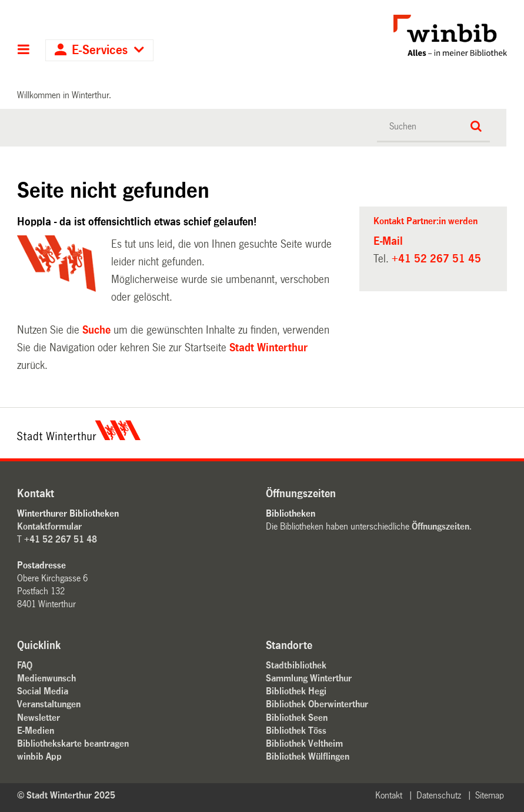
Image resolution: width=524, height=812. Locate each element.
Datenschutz (439, 795)
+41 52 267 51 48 (61, 539)
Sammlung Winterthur (309, 678)
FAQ (25, 665)
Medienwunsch (46, 678)
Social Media (43, 691)
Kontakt (389, 795)
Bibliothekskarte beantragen (73, 743)
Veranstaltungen (49, 704)
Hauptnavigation (24, 51)
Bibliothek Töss (296, 731)
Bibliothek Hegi (296, 691)
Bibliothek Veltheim (304, 743)
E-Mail (388, 241)
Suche (96, 330)
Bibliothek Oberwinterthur (317, 704)
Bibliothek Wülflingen (308, 756)
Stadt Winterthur (268, 348)
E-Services (100, 50)
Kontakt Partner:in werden (425, 221)
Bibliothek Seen (297, 718)
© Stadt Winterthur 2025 (66, 795)
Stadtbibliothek (296, 665)
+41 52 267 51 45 (436, 259)
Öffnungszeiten (440, 526)
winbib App (39, 756)
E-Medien (36, 731)
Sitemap (490, 795)
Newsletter (39, 718)
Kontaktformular (49, 526)
